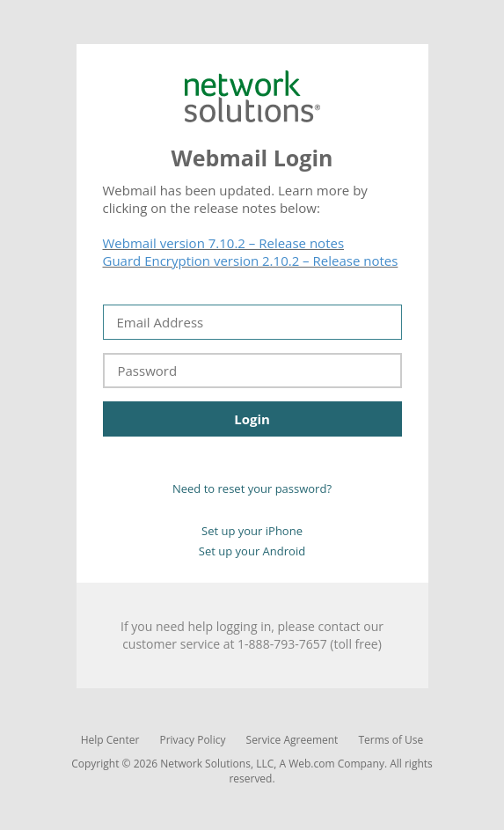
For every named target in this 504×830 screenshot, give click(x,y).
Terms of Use (391, 740)
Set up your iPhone (252, 531)
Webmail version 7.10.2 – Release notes (224, 243)
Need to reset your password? (252, 488)
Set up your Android (252, 551)
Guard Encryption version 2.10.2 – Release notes (251, 261)
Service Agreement (292, 740)
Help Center (110, 740)
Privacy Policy (192, 740)
